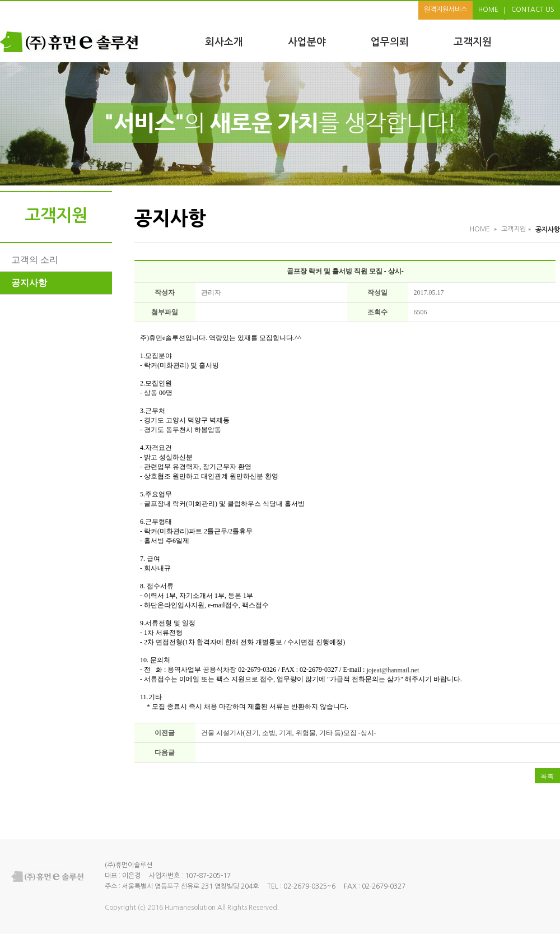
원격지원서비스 (445, 10)
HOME (488, 10)
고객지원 (473, 42)
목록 (547, 776)
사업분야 (307, 42)
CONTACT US (533, 10)
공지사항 (29, 283)
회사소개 (224, 42)
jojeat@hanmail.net (393, 670)
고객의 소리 (35, 260)
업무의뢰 (390, 42)
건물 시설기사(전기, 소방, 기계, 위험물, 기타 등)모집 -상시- (289, 733)
